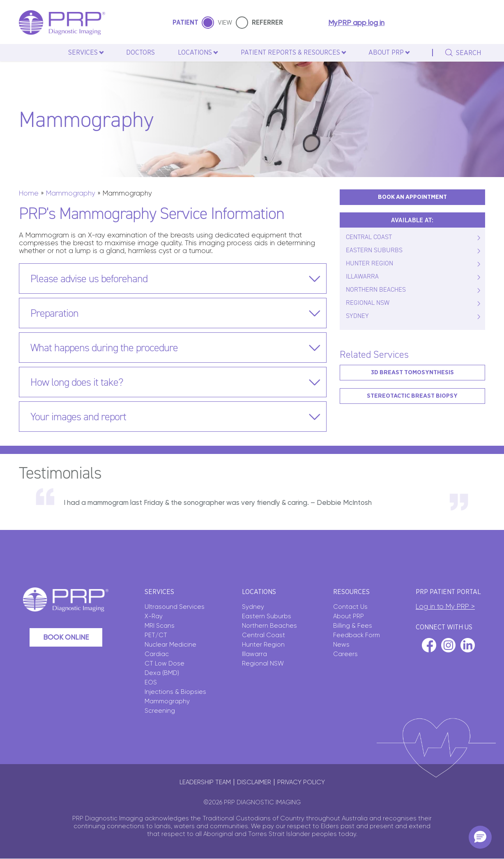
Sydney (253, 607)
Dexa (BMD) (162, 673)
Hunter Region (263, 645)
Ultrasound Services (175, 607)
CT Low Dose (165, 663)
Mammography (71, 193)
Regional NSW (263, 663)
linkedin (468, 645)
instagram (448, 645)
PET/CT (156, 635)
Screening (160, 711)
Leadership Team (205, 782)
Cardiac (157, 654)
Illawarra (254, 654)
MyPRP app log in (356, 23)
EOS (151, 682)
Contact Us (350, 607)
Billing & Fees (353, 626)
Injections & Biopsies (175, 692)
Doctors (140, 53)
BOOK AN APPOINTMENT (412, 197)
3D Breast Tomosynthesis (412, 372)
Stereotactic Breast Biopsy (412, 396)
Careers (345, 654)
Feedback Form (357, 635)
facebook (429, 645)
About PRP (349, 616)
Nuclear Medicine (170, 645)
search (468, 53)
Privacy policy (301, 782)
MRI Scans (160, 626)
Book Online (66, 637)
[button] (480, 837)
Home (29, 193)
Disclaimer (254, 782)
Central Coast (264, 635)
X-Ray (154, 616)
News (341, 645)
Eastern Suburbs (267, 616)
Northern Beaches (269, 626)
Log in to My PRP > (445, 607)
